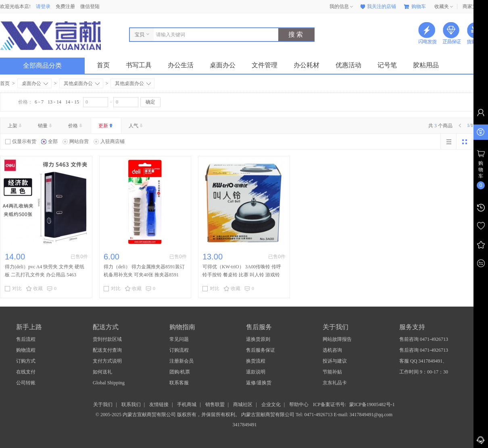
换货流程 (256, 361)
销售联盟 (215, 404)
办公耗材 (307, 65)
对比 (13, 288)
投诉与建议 (335, 361)
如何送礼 (102, 372)
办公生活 (181, 65)
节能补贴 (332, 372)
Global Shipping (109, 383)
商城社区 (243, 404)
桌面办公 (223, 65)
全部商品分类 (49, 65)
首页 (103, 65)
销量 (46, 126)
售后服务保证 (261, 350)
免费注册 (65, 6)
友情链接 (159, 404)
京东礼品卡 (335, 383)
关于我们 (103, 404)
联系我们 (131, 404)
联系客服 (179, 383)
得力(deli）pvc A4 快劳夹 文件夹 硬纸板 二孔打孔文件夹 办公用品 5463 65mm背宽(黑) (45, 275)
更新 (106, 126)
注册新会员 (181, 361)
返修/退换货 (259, 383)
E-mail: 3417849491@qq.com (363, 415)
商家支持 (475, 7)
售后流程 (26, 339)
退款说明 (256, 372)
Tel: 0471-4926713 (315, 415)
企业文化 (271, 404)
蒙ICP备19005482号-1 (372, 404)
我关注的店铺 (377, 6)
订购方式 (26, 361)
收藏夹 (444, 7)
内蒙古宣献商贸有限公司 (268, 415)
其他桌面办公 (82, 83)
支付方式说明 (107, 361)
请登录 (43, 6)
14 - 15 (72, 102)
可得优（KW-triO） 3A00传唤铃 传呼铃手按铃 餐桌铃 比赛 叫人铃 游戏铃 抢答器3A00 (242, 275)
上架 (16, 126)
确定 (150, 102)
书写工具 (139, 65)
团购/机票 (180, 372)
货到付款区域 (107, 339)
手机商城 (187, 404)
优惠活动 (348, 65)
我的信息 (342, 7)
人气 (137, 126)
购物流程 (26, 350)
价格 (76, 126)
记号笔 (387, 65)
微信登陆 (90, 6)
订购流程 (179, 350)
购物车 (415, 6)
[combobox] (214, 35)
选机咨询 (332, 350)
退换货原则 (258, 339)
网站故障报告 (337, 339)
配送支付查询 (107, 350)
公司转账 (26, 383)
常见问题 (179, 339)
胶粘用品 (426, 65)
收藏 (34, 288)
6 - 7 (39, 102)
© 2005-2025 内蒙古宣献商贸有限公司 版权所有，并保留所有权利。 (168, 415)
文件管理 (265, 65)
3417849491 (244, 425)
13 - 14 (54, 102)
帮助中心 (299, 404)
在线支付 (26, 372)
